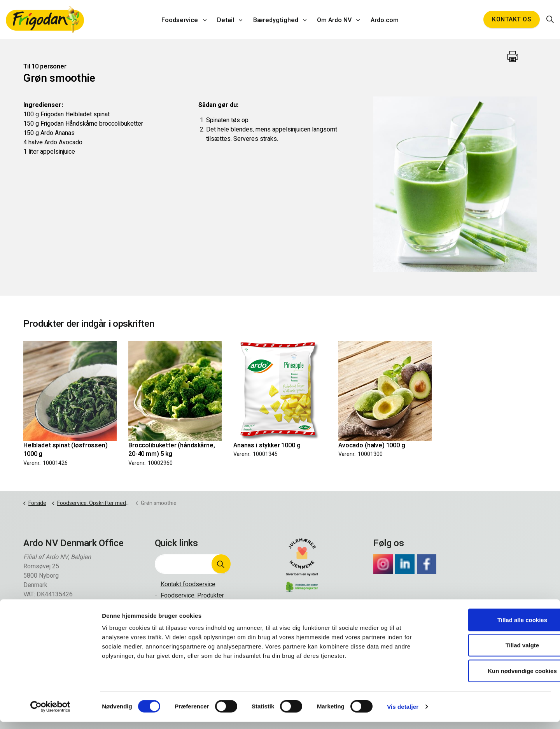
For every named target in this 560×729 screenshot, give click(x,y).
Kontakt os (512, 19)
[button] (221, 564)
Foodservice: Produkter (192, 596)
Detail (227, 19)
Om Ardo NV (333, 19)
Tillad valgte (495, 653)
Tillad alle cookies (495, 627)
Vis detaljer (403, 714)
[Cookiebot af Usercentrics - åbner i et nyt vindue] (50, 714)
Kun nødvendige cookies (495, 678)
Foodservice (183, 19)
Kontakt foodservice (188, 584)
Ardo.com (382, 19)
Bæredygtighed (276, 19)
